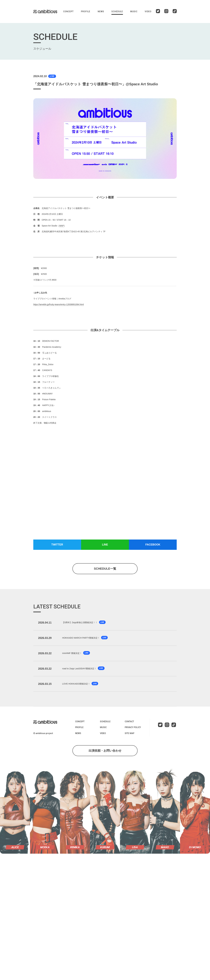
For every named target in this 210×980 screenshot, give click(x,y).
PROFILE (86, 11)
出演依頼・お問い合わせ (105, 753)
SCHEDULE (117, 11)
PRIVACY (133, 730)
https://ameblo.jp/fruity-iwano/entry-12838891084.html (58, 304)
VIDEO (148, 11)
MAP (62, 226)
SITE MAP (129, 735)
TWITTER (57, 545)
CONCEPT (68, 11)
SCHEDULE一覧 (105, 569)
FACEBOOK (153, 545)
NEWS (101, 11)
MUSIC (134, 11)
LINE (105, 545)
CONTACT (129, 724)
